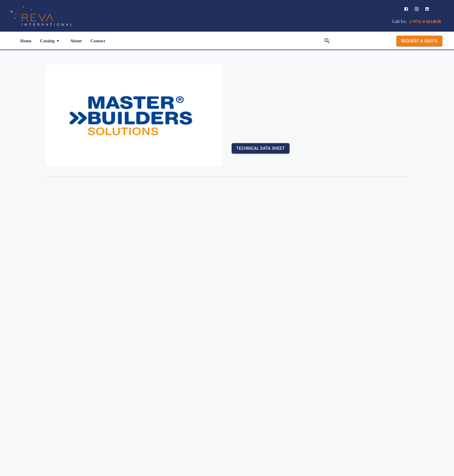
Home (26, 41)
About (76, 41)
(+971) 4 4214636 (425, 21)
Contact (98, 41)
